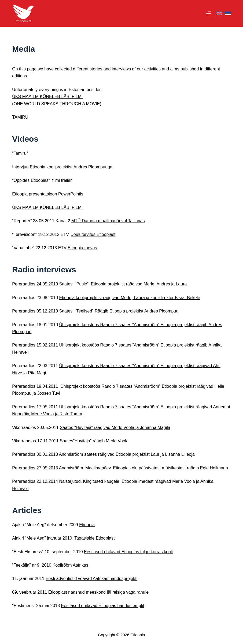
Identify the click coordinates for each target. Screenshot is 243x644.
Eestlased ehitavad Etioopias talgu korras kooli (128, 552)
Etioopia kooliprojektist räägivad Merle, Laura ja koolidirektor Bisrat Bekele (130, 298)
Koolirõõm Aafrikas (70, 565)
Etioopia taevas (82, 248)
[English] (219, 14)
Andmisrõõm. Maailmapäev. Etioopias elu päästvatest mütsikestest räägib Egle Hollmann (143, 468)
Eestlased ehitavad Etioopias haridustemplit (103, 606)
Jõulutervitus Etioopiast (93, 234)
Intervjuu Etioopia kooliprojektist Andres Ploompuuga (62, 167)
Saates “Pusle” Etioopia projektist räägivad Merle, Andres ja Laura (123, 284)
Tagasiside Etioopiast (94, 538)
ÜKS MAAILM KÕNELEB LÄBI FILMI (47, 97)
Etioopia (87, 525)
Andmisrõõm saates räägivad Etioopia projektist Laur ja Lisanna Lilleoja (127, 454)
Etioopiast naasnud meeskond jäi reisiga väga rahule (98, 592)
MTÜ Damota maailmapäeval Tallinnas (108, 221)
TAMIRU (20, 117)
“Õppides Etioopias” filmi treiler (42, 180)
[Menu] (209, 13)
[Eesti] (228, 14)
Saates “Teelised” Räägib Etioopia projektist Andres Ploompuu (119, 311)
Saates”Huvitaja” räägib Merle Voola (94, 441)
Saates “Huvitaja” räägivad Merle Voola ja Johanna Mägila (115, 428)
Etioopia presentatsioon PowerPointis (48, 194)
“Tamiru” (20, 153)
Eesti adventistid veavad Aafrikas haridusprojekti (91, 579)
